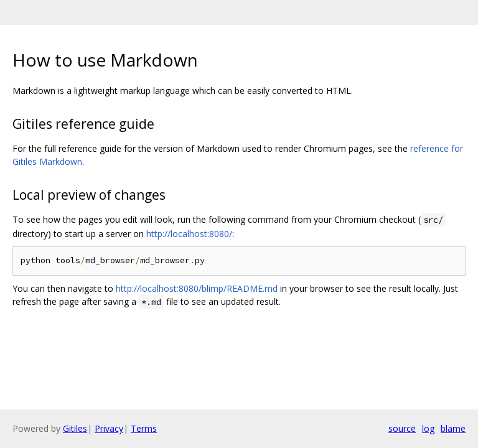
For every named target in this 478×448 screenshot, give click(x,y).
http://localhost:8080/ (189, 234)
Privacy (109, 428)
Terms (144, 428)
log (428, 428)
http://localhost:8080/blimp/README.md (197, 288)
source (402, 428)
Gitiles (75, 428)
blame (453, 428)
